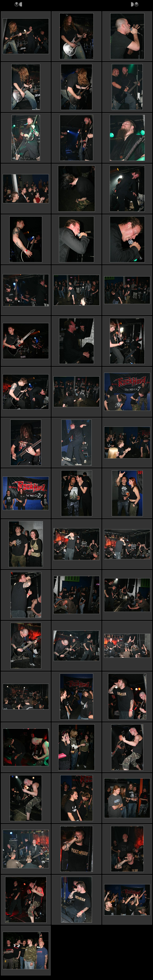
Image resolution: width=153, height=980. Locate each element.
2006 (49, 4)
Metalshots (28, 4)
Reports (40, 4)
